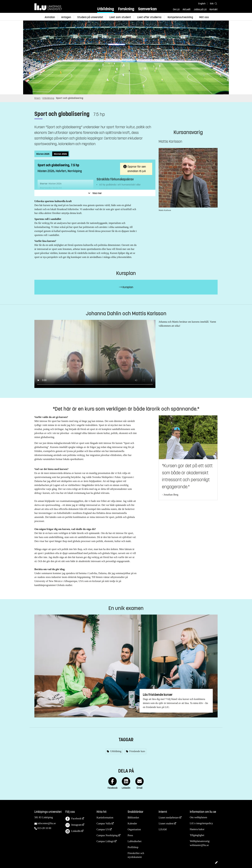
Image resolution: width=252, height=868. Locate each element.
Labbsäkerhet (135, 841)
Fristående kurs (137, 751)
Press (130, 835)
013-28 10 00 (44, 828)
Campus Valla (104, 823)
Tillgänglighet (197, 835)
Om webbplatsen (198, 817)
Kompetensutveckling (180, 17)
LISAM (163, 829)
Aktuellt (187, 9)
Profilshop (133, 847)
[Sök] (213, 3)
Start (37, 98)
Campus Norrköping (107, 835)
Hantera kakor (197, 829)
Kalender (132, 823)
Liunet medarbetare (169, 818)
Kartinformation (105, 818)
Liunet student (166, 823)
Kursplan (126, 287)
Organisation (134, 829)
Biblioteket (133, 818)
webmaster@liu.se (199, 845)
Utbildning (106, 9)
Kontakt (214, 9)
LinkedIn (73, 831)
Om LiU (176, 9)
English (202, 4)
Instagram (73, 825)
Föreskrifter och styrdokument (136, 855)
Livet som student (120, 17)
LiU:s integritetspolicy (201, 823)
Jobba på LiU (200, 9)
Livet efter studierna (149, 17)
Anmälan (50, 17)
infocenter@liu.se (47, 823)
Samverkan (147, 9)
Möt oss (204, 17)
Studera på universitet (90, 17)
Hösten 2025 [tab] (43, 154)
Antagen (66, 17)
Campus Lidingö (105, 841)
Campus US (103, 829)
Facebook (73, 819)
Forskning (126, 9)
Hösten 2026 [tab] (60, 154)
